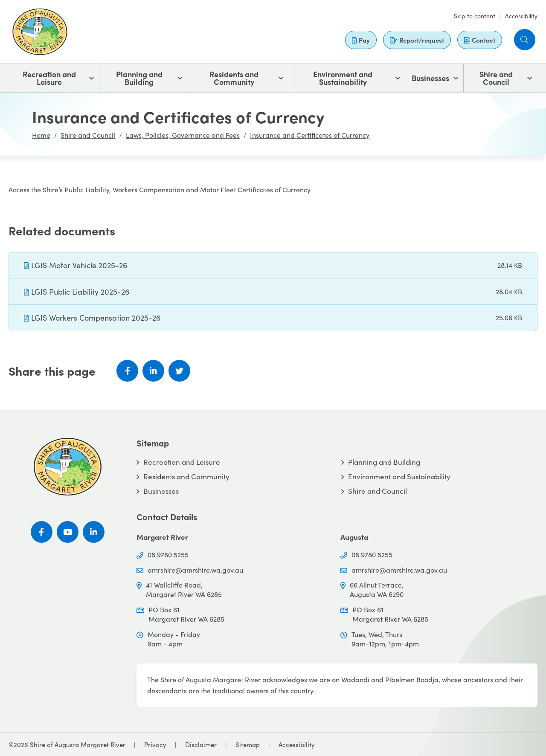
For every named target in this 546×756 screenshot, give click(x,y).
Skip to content (475, 16)
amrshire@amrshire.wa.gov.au (195, 570)
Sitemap (248, 744)
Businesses (430, 78)
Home (41, 135)
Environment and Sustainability (343, 78)
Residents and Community (234, 78)
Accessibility (521, 16)
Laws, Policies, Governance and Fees (183, 135)
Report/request (417, 40)
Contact (480, 40)
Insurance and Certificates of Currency (310, 135)
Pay (361, 40)
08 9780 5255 (168, 554)
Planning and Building (139, 78)
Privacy (155, 744)
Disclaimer (201, 744)
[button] (525, 40)
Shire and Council (496, 78)
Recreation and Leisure (49, 78)
